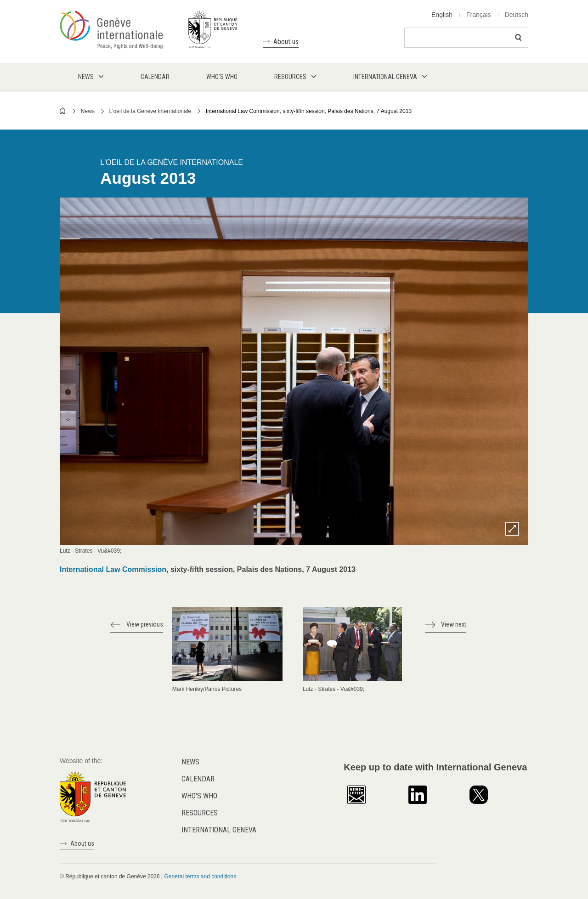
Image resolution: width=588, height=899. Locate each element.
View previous (145, 624)
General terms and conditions (200, 876)
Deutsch (517, 15)
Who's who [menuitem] (222, 77)
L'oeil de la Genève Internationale (150, 111)
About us (286, 42)
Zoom (512, 529)
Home (63, 111)
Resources (200, 813)
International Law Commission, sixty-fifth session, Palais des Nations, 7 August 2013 (309, 111)
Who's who (199, 796)
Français (479, 15)
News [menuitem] (86, 77)
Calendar (198, 779)
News (88, 111)
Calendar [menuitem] (155, 77)
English (442, 15)
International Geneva (219, 830)
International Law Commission (113, 569)
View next (454, 624)
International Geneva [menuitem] (385, 77)
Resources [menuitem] (290, 77)
